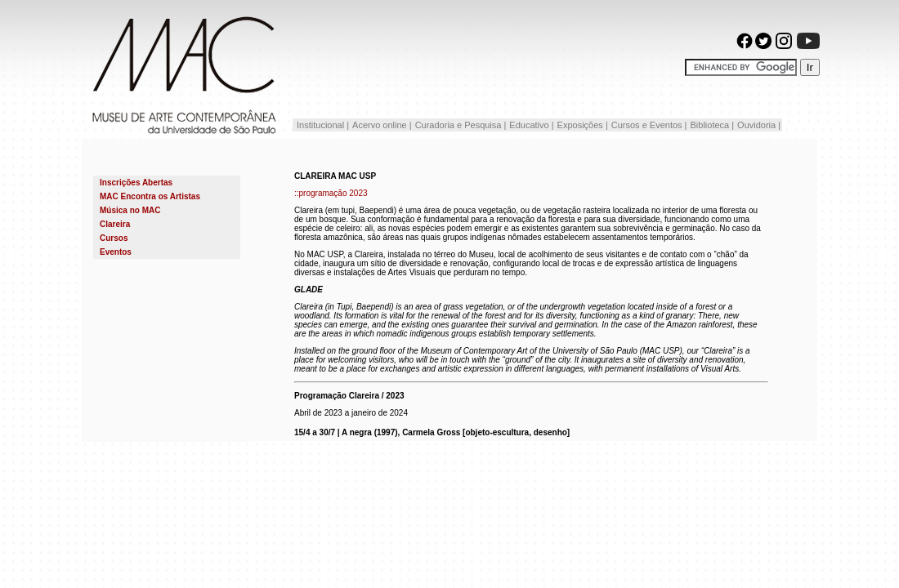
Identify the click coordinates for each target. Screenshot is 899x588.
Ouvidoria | (759, 125)
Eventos (116, 252)
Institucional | (322, 125)
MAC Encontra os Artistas (150, 196)
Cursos (114, 238)
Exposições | (583, 125)
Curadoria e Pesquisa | (461, 125)
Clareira (115, 224)
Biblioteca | (712, 125)
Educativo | (531, 125)
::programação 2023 (331, 193)
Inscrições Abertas (136, 183)
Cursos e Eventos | (649, 125)
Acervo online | (382, 125)
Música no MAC (130, 210)
